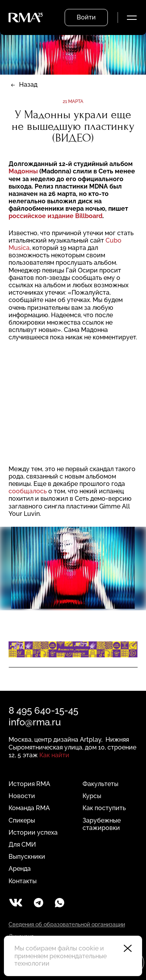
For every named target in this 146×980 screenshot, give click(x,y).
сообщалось (28, 491)
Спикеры (22, 820)
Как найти (54, 755)
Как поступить (104, 808)
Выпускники (27, 857)
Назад (28, 85)
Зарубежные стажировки (102, 824)
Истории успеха (33, 832)
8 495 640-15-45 (43, 710)
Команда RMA (29, 808)
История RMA (29, 784)
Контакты (23, 881)
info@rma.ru (35, 722)
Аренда (20, 869)
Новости (22, 796)
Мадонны (23, 171)
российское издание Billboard (55, 216)
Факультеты (100, 784)
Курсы (92, 796)
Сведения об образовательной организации (67, 924)
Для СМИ (22, 845)
